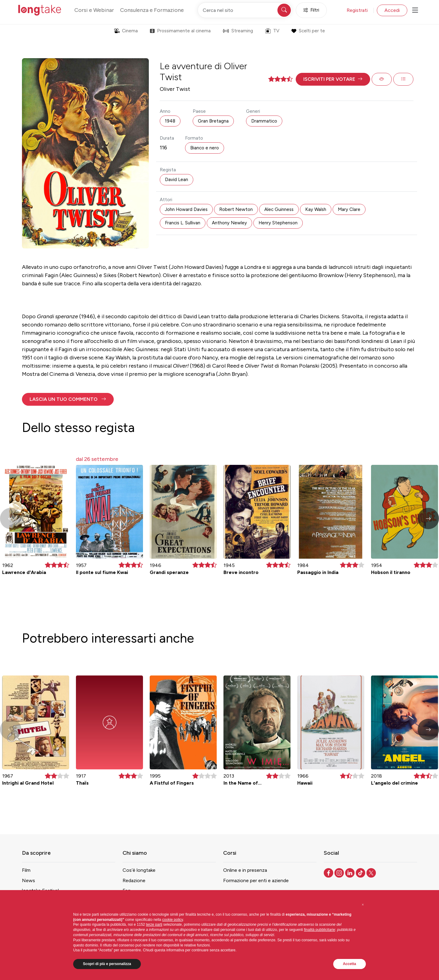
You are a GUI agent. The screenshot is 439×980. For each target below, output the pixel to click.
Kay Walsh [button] (316, 209)
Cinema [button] (126, 31)
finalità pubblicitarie (319, 930)
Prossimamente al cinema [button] (180, 31)
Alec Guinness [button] (279, 209)
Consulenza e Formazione (152, 10)
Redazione (134, 880)
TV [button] (272, 31)
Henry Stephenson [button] (278, 223)
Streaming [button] (238, 31)
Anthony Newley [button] (229, 223)
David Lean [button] (177, 180)
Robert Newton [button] (236, 209)
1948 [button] (170, 121)
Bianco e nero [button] (205, 148)
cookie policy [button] (173, 920)
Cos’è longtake (139, 870)
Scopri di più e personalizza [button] (107, 964)
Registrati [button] (357, 10)
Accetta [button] (350, 964)
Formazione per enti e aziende (256, 880)
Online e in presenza (245, 870)
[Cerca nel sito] (245, 10)
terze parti (154, 925)
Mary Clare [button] (349, 209)
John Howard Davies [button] (186, 209)
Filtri (311, 10)
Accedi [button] (392, 10)
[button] (333, 79)
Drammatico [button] (264, 121)
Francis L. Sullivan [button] (183, 223)
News (29, 880)
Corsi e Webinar (94, 10)
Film (26, 870)
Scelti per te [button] (308, 31)
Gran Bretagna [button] (213, 121)
